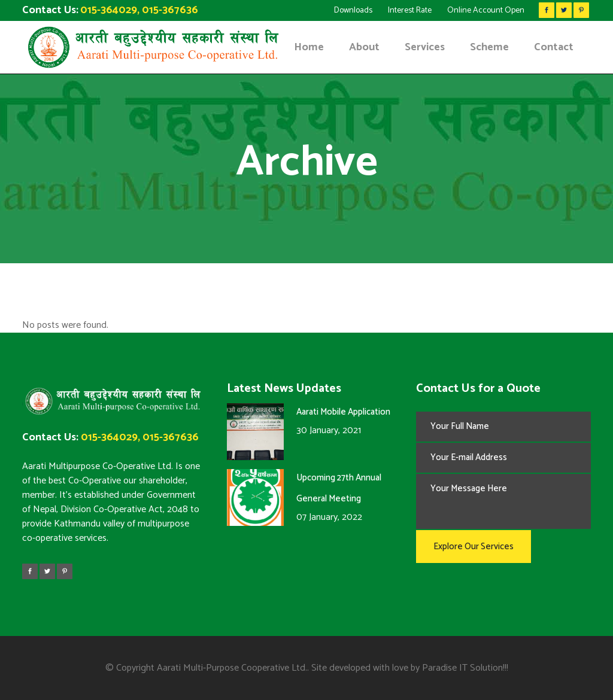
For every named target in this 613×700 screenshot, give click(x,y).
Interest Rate (410, 10)
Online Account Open (486, 10)
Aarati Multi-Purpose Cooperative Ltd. (232, 668)
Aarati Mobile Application (343, 412)
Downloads (353, 10)
